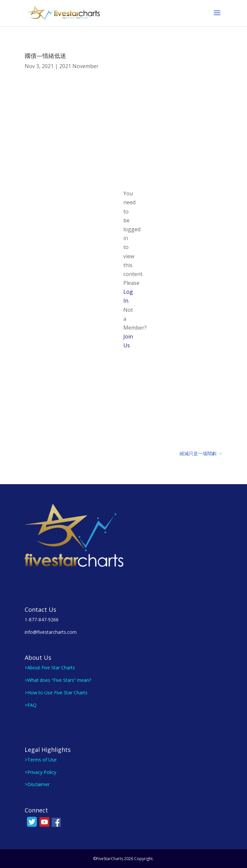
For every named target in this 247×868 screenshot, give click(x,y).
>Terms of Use (41, 760)
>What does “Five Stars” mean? (58, 680)
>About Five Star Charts (50, 668)
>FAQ (31, 705)
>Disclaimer (37, 784)
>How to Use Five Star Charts (56, 693)
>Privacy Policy (40, 772)
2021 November (79, 66)
